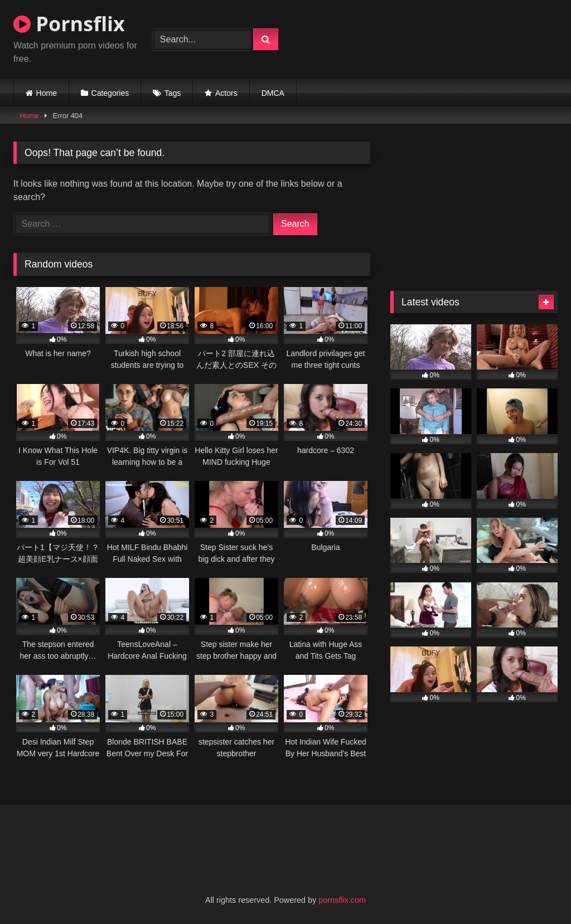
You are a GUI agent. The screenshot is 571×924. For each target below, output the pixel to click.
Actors (226, 93)
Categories (110, 93)
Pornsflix (69, 24)
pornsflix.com (342, 900)
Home (47, 93)
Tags (173, 93)
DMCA (273, 93)
